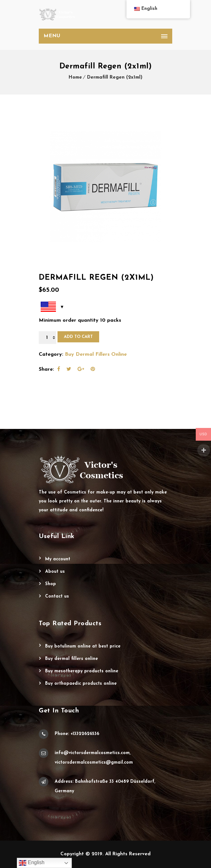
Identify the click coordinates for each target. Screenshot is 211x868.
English (32, 863)
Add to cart (78, 337)
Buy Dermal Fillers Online (96, 354)
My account (58, 559)
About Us (55, 572)
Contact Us (57, 596)
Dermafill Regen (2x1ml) (115, 77)
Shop (51, 584)
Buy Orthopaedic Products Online (81, 684)
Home (75, 77)
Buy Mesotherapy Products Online (82, 671)
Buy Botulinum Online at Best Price (83, 646)
